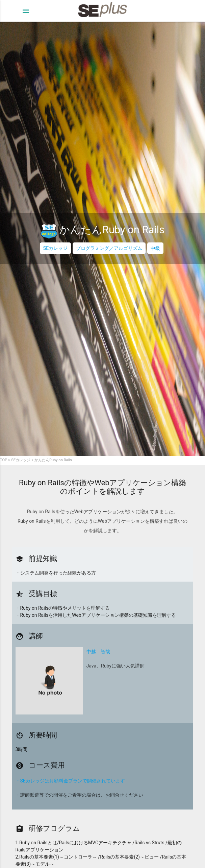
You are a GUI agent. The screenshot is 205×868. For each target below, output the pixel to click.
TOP (4, 460)
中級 (155, 248)
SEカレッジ (55, 248)
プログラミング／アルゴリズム (109, 248)
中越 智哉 (98, 652)
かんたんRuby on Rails (53, 460)
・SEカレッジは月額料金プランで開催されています (70, 781)
